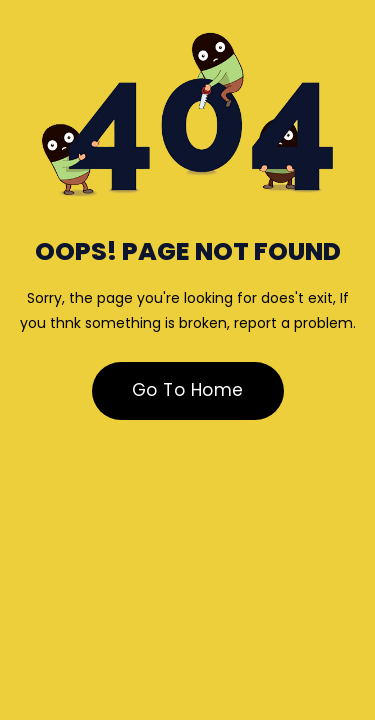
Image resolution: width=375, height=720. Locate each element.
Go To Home (188, 390)
